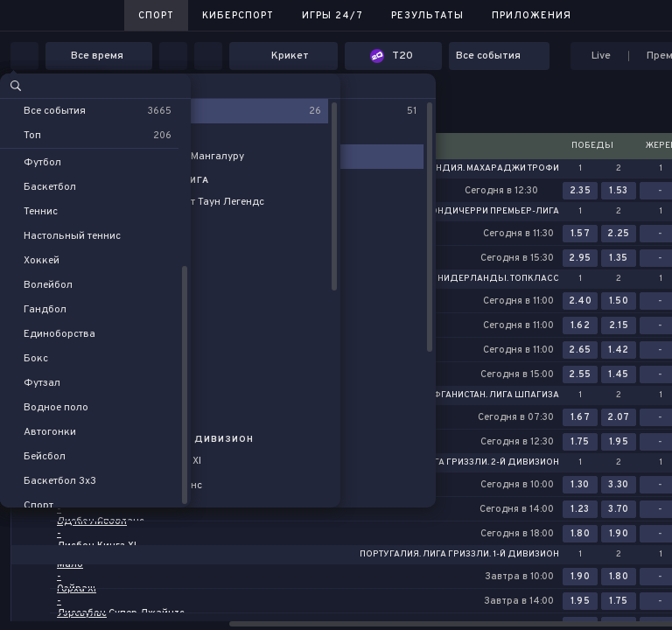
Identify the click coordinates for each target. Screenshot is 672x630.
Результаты (427, 16)
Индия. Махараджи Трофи (494, 169)
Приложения (532, 16)
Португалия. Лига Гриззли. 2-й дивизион (458, 463)
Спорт (156, 16)
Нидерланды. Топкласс (498, 279)
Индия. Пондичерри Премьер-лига (473, 212)
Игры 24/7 (332, 16)
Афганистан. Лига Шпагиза (493, 395)
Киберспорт (238, 16)
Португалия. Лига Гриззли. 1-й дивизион (459, 555)
